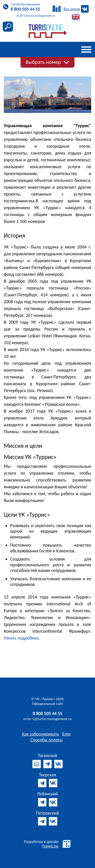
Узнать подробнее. (22, 638)
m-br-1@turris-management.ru (48, 719)
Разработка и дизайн (48, 844)
